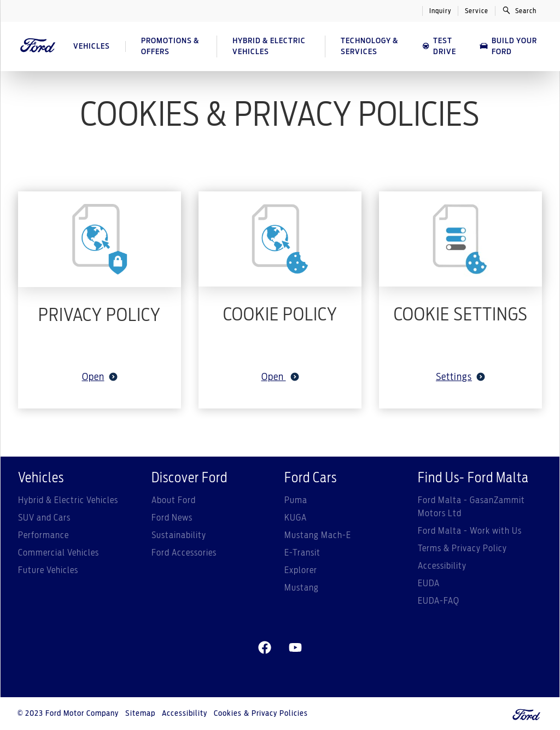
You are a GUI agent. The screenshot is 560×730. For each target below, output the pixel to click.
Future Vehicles (48, 570)
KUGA (296, 518)
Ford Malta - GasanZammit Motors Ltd (471, 507)
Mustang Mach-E (318, 535)
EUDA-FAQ (439, 601)
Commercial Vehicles (59, 553)
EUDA (429, 583)
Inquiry (440, 11)
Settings (460, 377)
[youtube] (295, 648)
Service (477, 11)
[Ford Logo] (38, 46)
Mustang (302, 588)
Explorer (301, 570)
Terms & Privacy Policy (462, 548)
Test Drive (439, 46)
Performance (43, 535)
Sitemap (140, 714)
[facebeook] (265, 648)
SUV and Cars (44, 518)
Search (519, 10)
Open (100, 377)
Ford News (172, 518)
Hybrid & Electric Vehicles (68, 500)
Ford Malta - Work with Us (470, 531)
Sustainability (179, 535)
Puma (296, 500)
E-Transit (302, 553)
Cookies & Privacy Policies (261, 714)
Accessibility (442, 566)
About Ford (174, 500)
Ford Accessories (184, 553)
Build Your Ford (508, 46)
